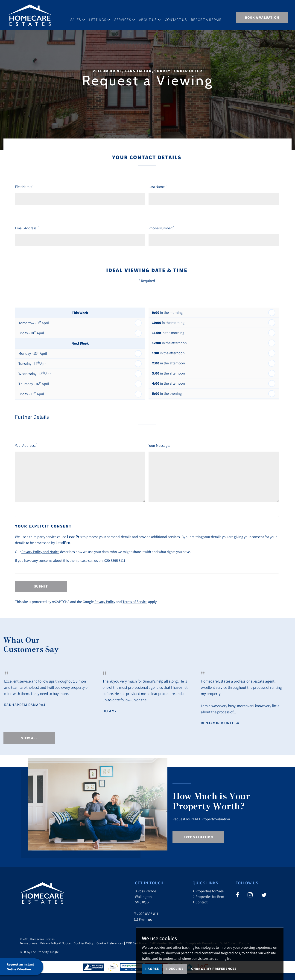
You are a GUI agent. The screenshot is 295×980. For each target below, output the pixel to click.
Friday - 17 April (31, 394)
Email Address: (27, 228)
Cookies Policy (83, 943)
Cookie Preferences (110, 943)
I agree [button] (152, 969)
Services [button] (128, 17)
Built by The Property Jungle (39, 952)
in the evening (167, 393)
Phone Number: (161, 228)
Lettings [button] (103, 17)
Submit (41, 586)
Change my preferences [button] (214, 969)
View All (29, 738)
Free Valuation (198, 837)
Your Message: (159, 445)
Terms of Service (135, 602)
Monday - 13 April (33, 353)
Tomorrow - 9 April (34, 323)
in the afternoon (169, 343)
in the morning (167, 313)
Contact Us (179, 17)
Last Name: (158, 186)
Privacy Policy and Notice (40, 552)
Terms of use (28, 943)
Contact (200, 902)
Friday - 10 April (31, 333)
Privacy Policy (105, 602)
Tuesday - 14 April (33, 363)
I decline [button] (175, 969)
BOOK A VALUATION (262, 17)
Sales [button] (81, 17)
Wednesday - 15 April (35, 373)
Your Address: (26, 445)
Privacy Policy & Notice (55, 943)
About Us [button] (154, 17)
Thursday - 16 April (34, 383)
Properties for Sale (208, 891)
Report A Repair (210, 17)
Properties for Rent (208, 896)
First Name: (24, 186)
